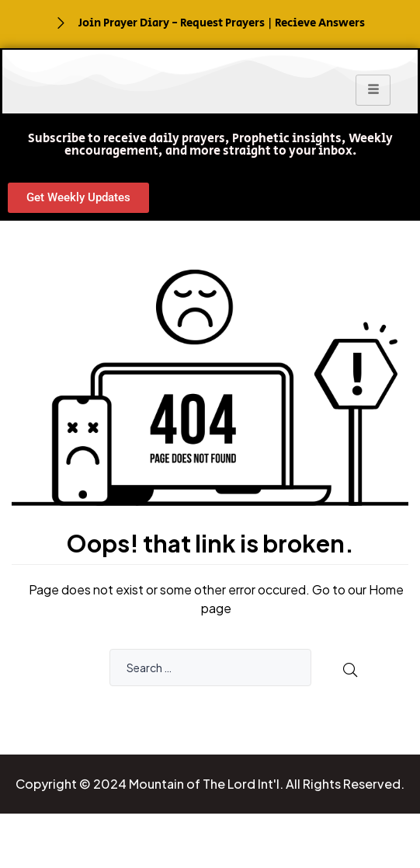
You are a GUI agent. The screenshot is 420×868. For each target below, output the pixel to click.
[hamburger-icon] (373, 90)
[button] (210, 145)
